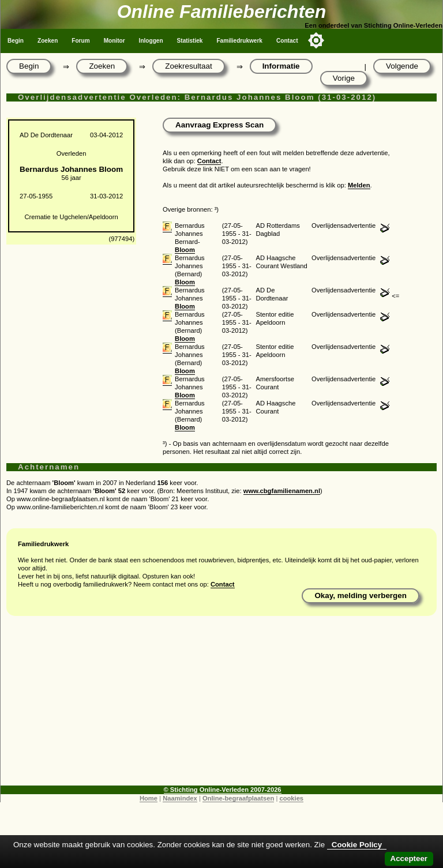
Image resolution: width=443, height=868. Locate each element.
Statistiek (190, 41)
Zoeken (48, 41)
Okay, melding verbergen (361, 595)
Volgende (402, 66)
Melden (359, 185)
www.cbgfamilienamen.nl (282, 491)
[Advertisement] (221, 705)
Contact (287, 41)
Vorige (344, 78)
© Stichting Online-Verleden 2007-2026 (223, 790)
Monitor (114, 41)
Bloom (185, 250)
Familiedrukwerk (239, 41)
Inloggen (151, 41)
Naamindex (180, 798)
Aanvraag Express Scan (219, 125)
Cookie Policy (357, 845)
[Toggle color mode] (316, 40)
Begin (16, 41)
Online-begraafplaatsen (238, 798)
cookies (291, 798)
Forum (80, 41)
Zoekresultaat (188, 66)
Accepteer (409, 858)
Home (149, 798)
